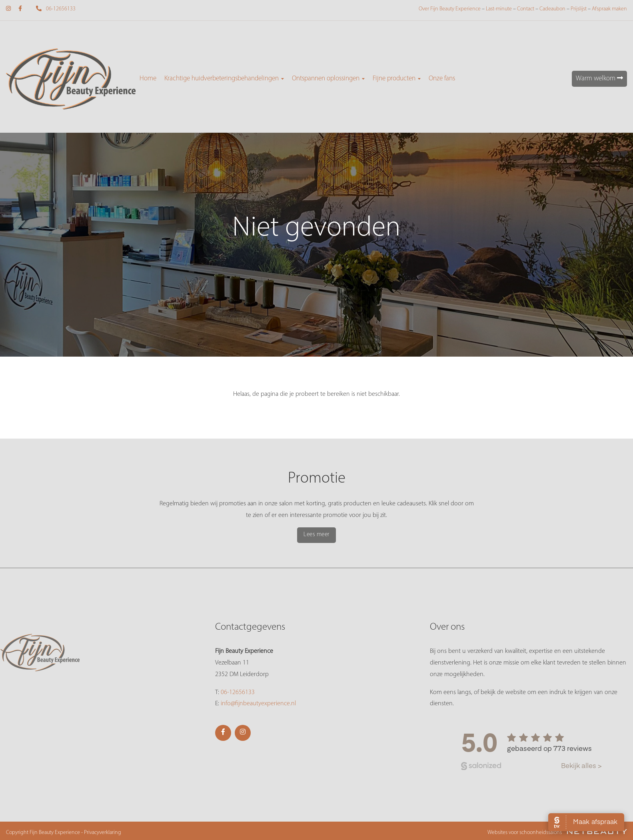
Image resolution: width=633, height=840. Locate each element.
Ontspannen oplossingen (328, 79)
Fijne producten (397, 79)
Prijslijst (579, 9)
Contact (526, 9)
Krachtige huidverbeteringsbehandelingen (224, 79)
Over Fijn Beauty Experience (450, 9)
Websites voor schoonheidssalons (557, 833)
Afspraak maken (609, 9)
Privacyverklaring (103, 833)
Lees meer (316, 535)
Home (148, 79)
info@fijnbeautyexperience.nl (258, 704)
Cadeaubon (552, 9)
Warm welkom (599, 78)
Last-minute (499, 9)
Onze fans (442, 79)
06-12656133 (53, 9)
